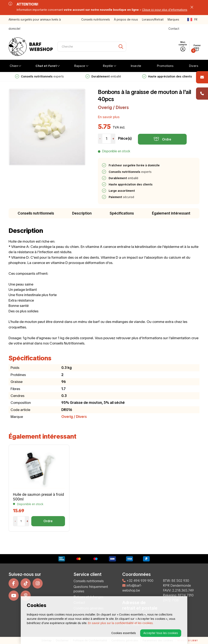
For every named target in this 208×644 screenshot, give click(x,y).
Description (82, 213)
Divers (194, 66)
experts (103, 76)
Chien (14, 66)
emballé (167, 76)
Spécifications (122, 213)
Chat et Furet (46, 66)
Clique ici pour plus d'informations (165, 10)
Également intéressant (171, 213)
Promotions (165, 66)
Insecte (136, 66)
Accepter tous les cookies (161, 633)
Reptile (108, 66)
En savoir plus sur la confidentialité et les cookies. (121, 623)
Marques (173, 20)
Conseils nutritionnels (96, 20)
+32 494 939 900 (138, 581)
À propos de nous (126, 20)
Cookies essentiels (124, 633)
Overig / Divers (113, 107)
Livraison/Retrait (153, 20)
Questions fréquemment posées (91, 589)
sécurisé (122, 197)
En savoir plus (109, 117)
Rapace (80, 66)
